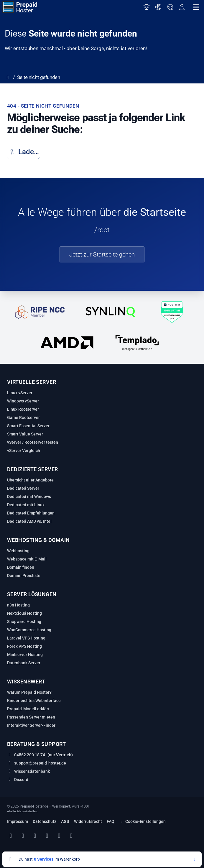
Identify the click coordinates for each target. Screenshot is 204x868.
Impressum (18, 821)
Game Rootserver (23, 417)
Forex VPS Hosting (24, 646)
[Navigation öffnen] (196, 7)
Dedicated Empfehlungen (31, 513)
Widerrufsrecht (88, 821)
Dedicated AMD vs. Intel (29, 521)
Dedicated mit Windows (29, 497)
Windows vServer (23, 401)
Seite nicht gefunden (39, 77)
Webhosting (18, 551)
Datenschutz (45, 821)
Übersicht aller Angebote (30, 480)
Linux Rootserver (23, 409)
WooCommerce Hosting (29, 630)
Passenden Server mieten (31, 717)
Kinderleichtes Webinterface (34, 701)
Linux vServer (20, 393)
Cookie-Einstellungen (142, 821)
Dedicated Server (23, 488)
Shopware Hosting (24, 622)
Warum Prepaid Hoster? (29, 692)
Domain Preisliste (24, 576)
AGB (65, 821)
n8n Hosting (18, 605)
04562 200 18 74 (30, 755)
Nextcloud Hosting (24, 613)
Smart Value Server (25, 434)
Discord (21, 780)
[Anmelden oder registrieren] (182, 7)
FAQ (111, 821)
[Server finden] (158, 7)
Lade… (23, 152)
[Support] (170, 7)
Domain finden (21, 567)
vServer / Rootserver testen (33, 442)
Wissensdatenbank (32, 771)
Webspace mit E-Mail (27, 559)
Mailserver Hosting (25, 655)
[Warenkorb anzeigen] (102, 859)
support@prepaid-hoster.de (40, 763)
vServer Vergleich (24, 451)
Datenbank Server (24, 663)
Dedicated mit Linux (26, 505)
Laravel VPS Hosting (26, 638)
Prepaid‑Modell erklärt (28, 709)
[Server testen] (147, 7)
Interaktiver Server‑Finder (31, 725)
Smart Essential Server (28, 426)
